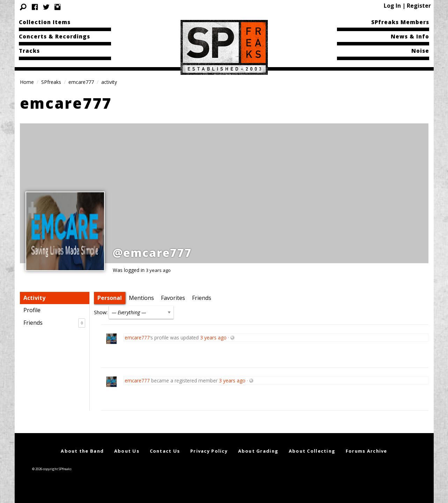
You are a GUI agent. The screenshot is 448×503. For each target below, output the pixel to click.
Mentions (141, 298)
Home (27, 82)
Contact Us (165, 451)
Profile (32, 310)
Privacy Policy (209, 451)
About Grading (258, 451)
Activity (34, 298)
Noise (420, 51)
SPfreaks (51, 82)
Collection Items (45, 22)
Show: (101, 312)
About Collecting (312, 451)
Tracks (29, 51)
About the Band (82, 451)
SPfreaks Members (400, 22)
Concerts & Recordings (54, 36)
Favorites (173, 298)
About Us (127, 451)
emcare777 (81, 82)
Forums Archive (366, 451)
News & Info (410, 36)
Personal (110, 298)
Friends (54, 323)
